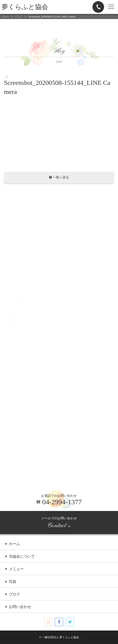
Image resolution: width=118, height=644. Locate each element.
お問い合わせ (18, 607)
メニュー (15, 569)
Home (6, 17)
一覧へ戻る (59, 178)
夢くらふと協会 (25, 7)
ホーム (13, 544)
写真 (11, 582)
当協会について (20, 557)
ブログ (19, 17)
